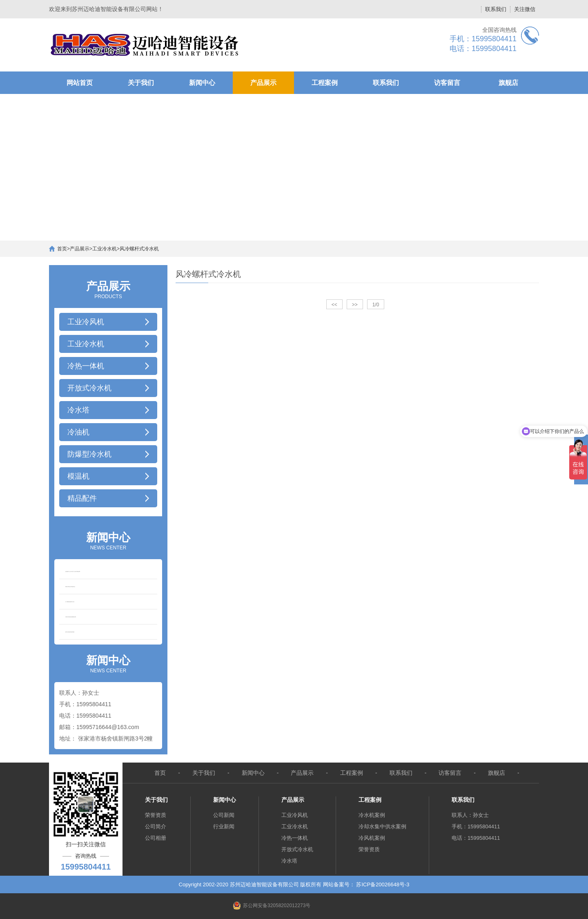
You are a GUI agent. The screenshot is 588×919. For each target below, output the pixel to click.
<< (334, 305)
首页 (62, 249)
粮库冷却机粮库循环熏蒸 (70, 632)
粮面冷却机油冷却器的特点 (70, 587)
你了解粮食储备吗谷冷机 (70, 602)
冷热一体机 (295, 838)
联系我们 (496, 9)
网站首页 (80, 83)
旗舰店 (508, 83)
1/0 (376, 305)
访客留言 (447, 83)
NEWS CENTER (108, 540)
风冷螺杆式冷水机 (139, 249)
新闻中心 (202, 83)
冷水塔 (289, 861)
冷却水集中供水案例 (382, 826)
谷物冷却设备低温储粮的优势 (71, 617)
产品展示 (263, 83)
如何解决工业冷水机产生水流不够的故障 (73, 571)
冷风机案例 (372, 838)
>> (355, 305)
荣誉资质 (156, 815)
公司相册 (156, 838)
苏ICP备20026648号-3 (383, 884)
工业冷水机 (105, 249)
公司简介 (156, 826)
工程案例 (325, 83)
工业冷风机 (295, 815)
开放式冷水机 (297, 849)
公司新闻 (224, 815)
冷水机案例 (372, 815)
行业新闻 (224, 826)
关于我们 (141, 83)
